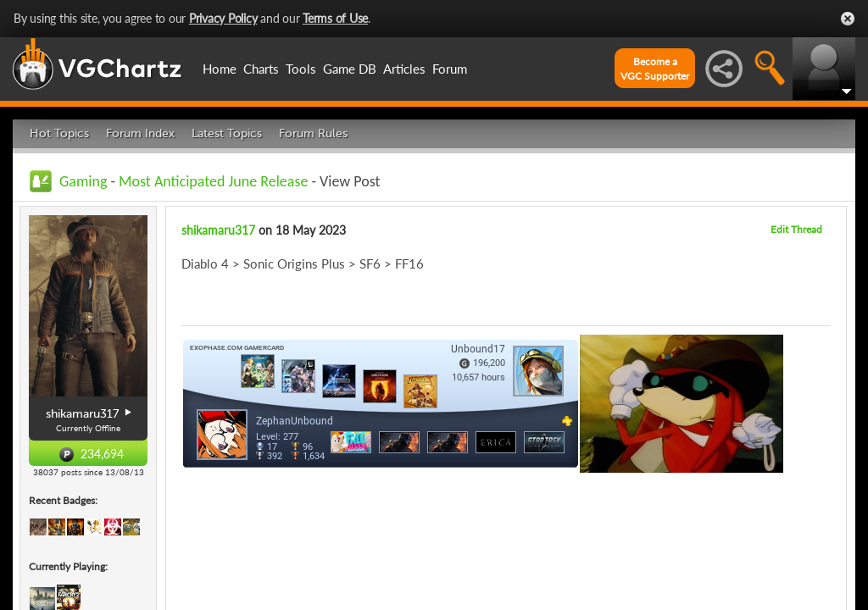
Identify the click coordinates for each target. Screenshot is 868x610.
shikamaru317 (218, 230)
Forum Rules (313, 133)
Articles (404, 69)
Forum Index (140, 133)
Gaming (83, 181)
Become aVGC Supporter (655, 69)
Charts (261, 69)
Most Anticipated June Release (213, 181)
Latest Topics (227, 133)
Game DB (350, 69)
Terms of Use (335, 18)
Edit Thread (796, 229)
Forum (450, 69)
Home (220, 69)
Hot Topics (59, 133)
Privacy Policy (223, 18)
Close (848, 19)
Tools (301, 69)
